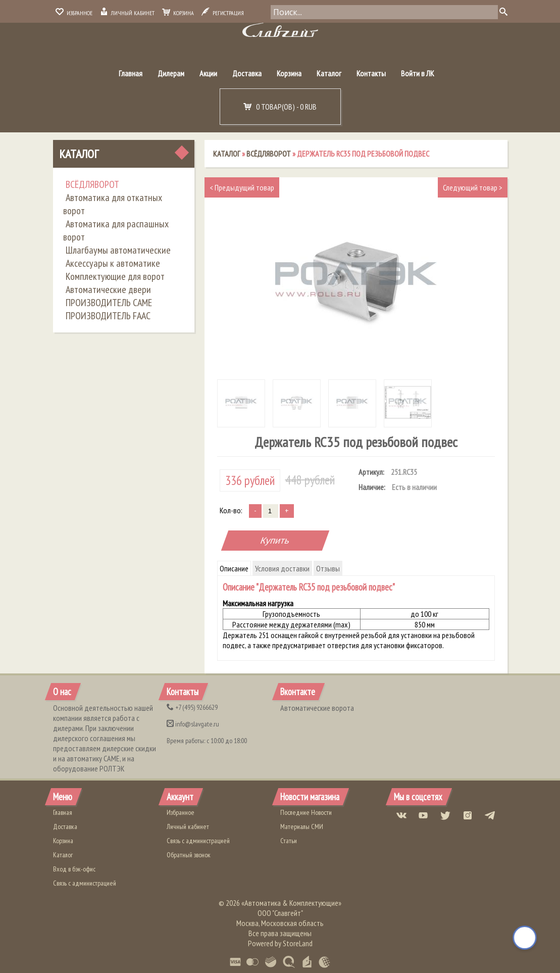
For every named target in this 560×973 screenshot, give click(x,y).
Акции (208, 73)
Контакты (371, 73)
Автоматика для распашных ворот (116, 230)
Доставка (247, 73)
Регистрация (223, 13)
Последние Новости (306, 812)
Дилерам (171, 73)
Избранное (74, 13)
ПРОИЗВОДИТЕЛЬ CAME (109, 303)
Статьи (289, 841)
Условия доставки (282, 568)
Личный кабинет (127, 13)
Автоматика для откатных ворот (113, 204)
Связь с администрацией (85, 883)
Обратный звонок (189, 855)
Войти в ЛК (418, 73)
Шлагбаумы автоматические (118, 250)
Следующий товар (473, 187)
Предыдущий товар (242, 187)
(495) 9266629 (192, 707)
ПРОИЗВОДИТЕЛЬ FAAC (108, 316)
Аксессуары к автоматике (113, 263)
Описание (234, 568)
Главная (131, 73)
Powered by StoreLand (280, 943)
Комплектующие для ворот (115, 276)
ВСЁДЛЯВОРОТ (92, 184)
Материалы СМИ (302, 826)
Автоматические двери (108, 289)
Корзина (178, 13)
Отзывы (328, 568)
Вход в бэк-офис (74, 869)
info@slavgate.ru (193, 724)
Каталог (329, 73)
